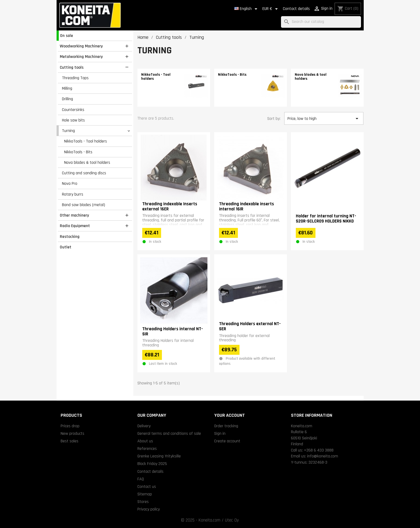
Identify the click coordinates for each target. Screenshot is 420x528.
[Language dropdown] (247, 9)
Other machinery (74, 215)
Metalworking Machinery (81, 57)
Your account (230, 415)
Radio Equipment (75, 226)
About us (145, 441)
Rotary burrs (73, 194)
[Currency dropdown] (271, 9)
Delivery (144, 426)
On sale (67, 36)
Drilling (67, 99)
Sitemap (145, 494)
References (147, 449)
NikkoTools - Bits (78, 152)
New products (72, 433)
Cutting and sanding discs (84, 173)
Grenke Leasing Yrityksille (159, 456)
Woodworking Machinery (81, 46)
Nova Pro (70, 183)
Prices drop (70, 426)
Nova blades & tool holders (87, 162)
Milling (67, 88)
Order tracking (226, 426)
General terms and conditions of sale (169, 433)
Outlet (66, 247)
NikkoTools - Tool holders (86, 141)
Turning (68, 131)
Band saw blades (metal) (84, 205)
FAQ (141, 479)
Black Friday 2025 (152, 464)
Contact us (147, 487)
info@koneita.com (323, 456)
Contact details (296, 9)
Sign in (220, 433)
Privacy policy (149, 509)
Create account (227, 441)
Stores (143, 502)
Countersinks (73, 110)
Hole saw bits (73, 120)
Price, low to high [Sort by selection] (324, 119)
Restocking (70, 237)
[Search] (321, 22)
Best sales (70, 441)
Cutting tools (72, 67)
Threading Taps (75, 78)
